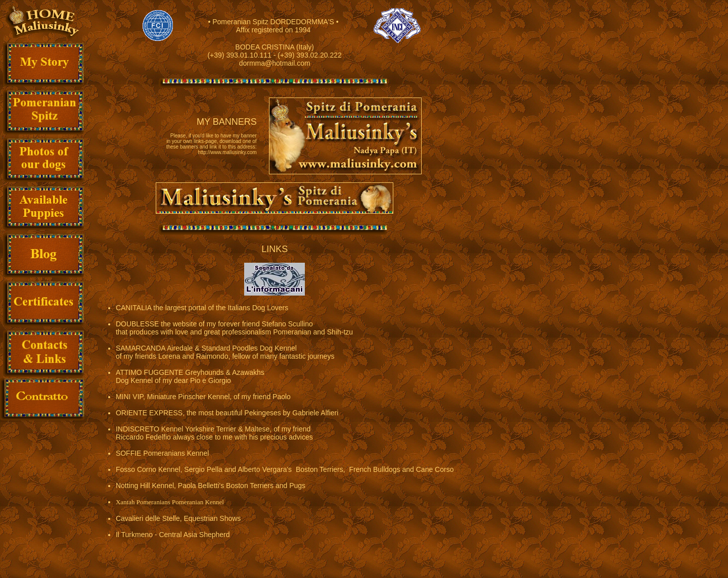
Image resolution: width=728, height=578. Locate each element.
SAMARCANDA (141, 348)
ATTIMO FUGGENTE (150, 372)
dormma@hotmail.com (275, 63)
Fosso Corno (136, 469)
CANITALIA (134, 308)
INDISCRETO (138, 429)
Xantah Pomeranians (143, 502)
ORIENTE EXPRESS (149, 413)
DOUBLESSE (138, 324)
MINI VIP (129, 397)
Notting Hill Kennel (145, 486)
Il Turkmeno (134, 535)
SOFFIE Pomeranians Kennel (162, 453)
